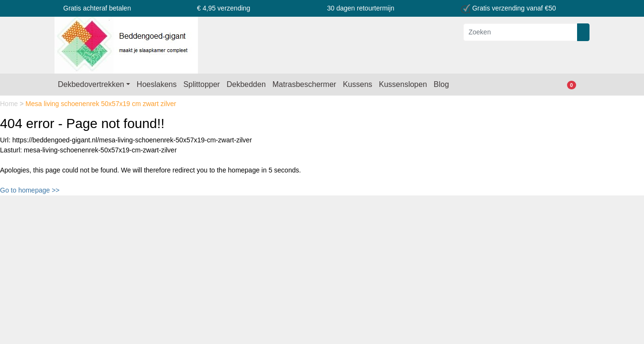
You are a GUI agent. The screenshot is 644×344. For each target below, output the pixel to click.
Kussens (357, 84)
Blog (441, 84)
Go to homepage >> (30, 190)
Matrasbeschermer (304, 84)
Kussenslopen (403, 84)
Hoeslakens (157, 84)
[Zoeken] (520, 32)
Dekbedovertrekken (91, 84)
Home (10, 104)
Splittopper (202, 84)
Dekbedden (246, 84)
